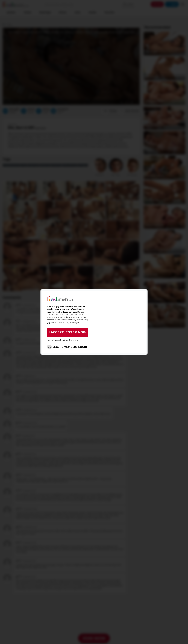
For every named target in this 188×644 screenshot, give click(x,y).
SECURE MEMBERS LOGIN (70, 347)
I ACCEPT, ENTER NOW (68, 332)
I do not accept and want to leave (62, 340)
